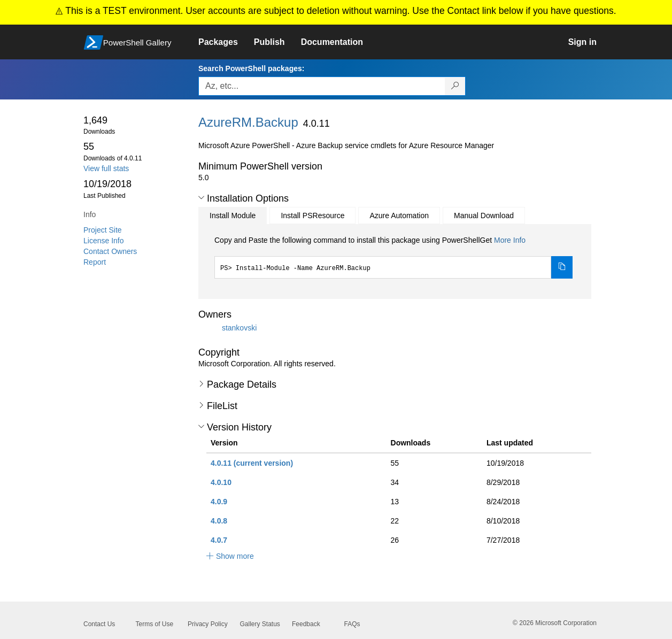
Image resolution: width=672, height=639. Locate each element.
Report (95, 262)
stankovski (239, 328)
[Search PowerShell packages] (455, 86)
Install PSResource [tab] (312, 215)
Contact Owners (110, 251)
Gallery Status (260, 624)
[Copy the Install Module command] (562, 267)
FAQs (352, 624)
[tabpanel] (393, 257)
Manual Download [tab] (484, 215)
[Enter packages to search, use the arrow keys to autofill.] (322, 86)
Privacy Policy (208, 624)
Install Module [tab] (233, 215)
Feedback (306, 624)
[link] (226, 42)
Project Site (103, 230)
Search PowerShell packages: (251, 68)
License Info (104, 241)
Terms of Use (155, 624)
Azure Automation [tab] (399, 215)
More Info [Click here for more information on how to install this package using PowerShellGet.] (510, 240)
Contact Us (99, 624)
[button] (201, 198)
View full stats (106, 168)
